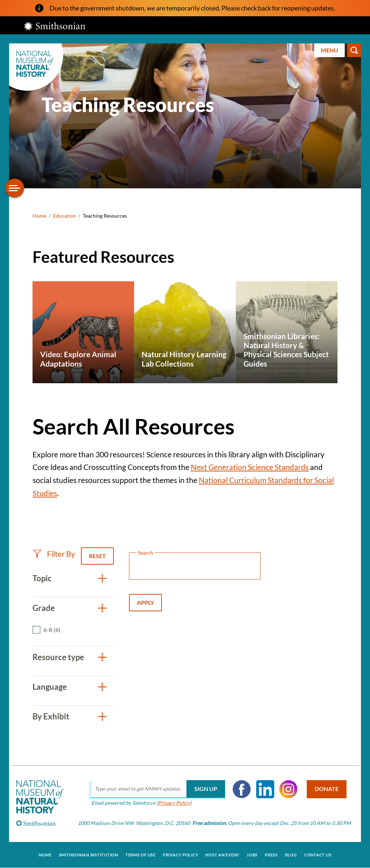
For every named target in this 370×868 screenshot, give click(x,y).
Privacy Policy (174, 803)
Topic (42, 578)
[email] (157, 789)
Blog (291, 855)
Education (64, 216)
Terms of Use (141, 855)
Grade (44, 608)
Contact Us (318, 855)
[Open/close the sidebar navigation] (15, 188)
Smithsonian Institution (89, 855)
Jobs (252, 855)
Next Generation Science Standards (250, 467)
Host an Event (222, 855)
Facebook (242, 789)
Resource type (58, 657)
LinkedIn (265, 789)
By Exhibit (51, 716)
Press (271, 855)
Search (354, 50)
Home (39, 216)
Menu (330, 50)
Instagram (288, 789)
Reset (97, 556)
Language (50, 687)
